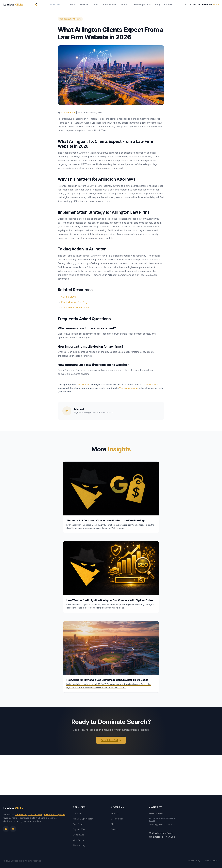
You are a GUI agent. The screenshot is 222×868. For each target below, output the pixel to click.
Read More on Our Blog (74, 302)
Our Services (69, 297)
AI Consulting (79, 845)
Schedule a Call (111, 740)
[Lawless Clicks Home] (36, 5)
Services (84, 4)
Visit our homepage (129, 388)
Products (125, 4)
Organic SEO (79, 829)
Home (72, 4)
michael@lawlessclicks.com (162, 825)
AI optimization (35, 815)
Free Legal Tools (143, 4)
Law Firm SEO (55, 4)
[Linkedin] (13, 829)
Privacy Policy (194, 861)
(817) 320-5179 (190, 4)
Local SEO (78, 813)
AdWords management (55, 815)
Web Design (79, 840)
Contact (168, 4)
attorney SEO (21, 815)
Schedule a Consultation (75, 308)
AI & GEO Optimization (83, 819)
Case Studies (110, 4)
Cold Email (78, 824)
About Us (115, 813)
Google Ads (78, 835)
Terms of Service (211, 861)
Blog (158, 4)
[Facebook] (6, 829)
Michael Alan (68, 112)
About (96, 4)
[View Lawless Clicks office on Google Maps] (111, 775)
